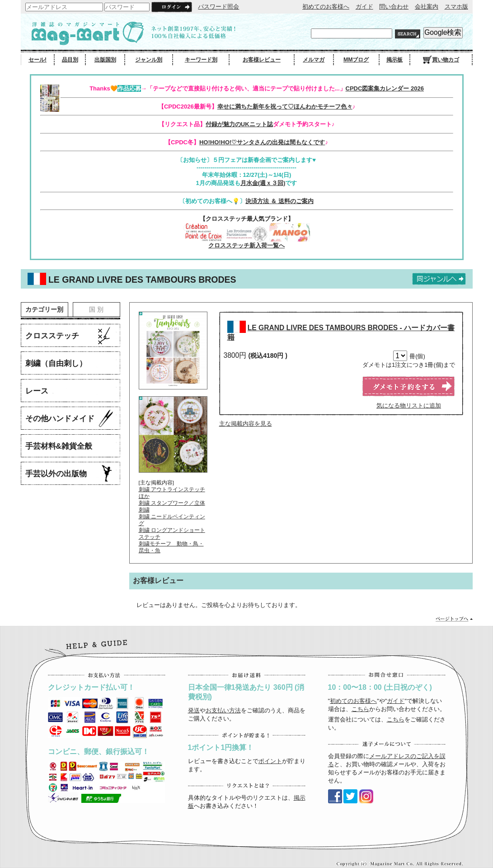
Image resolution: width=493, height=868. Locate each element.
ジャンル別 (149, 60)
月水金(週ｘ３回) (263, 183)
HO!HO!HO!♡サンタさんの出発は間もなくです (262, 142)
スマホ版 (456, 7)
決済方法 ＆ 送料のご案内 (279, 201)
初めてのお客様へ (326, 7)
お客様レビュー (262, 60)
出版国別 (105, 60)
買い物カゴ (441, 60)
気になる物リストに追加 (409, 406)
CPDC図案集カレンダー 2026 (385, 88)
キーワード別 (201, 60)
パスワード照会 (218, 7)
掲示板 (394, 60)
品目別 (70, 60)
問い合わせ (394, 7)
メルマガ (314, 60)
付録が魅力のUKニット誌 (239, 124)
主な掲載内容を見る (246, 424)
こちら (360, 709)
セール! (38, 60)
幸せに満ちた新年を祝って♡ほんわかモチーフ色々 (285, 107)
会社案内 (427, 7)
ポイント (270, 761)
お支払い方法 (223, 710)
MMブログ (356, 60)
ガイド (364, 7)
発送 (194, 710)
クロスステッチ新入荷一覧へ (246, 245)
